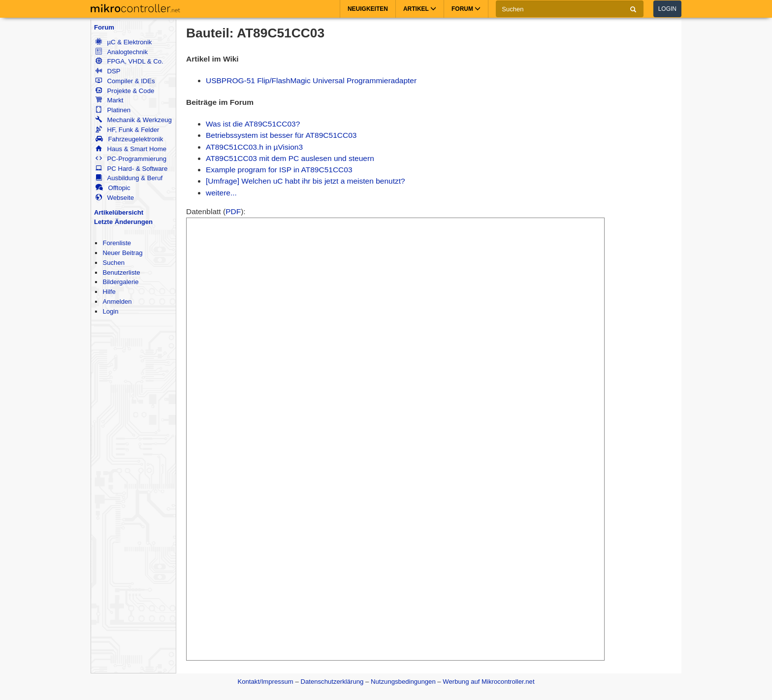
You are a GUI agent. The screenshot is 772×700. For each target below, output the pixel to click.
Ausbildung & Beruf (129, 178)
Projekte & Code (125, 91)
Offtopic (113, 188)
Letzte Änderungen (123, 222)
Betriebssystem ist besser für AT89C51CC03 (281, 135)
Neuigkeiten (368, 9)
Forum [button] (466, 9)
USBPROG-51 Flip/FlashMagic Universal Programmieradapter (311, 80)
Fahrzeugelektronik (129, 139)
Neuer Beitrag (122, 253)
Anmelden (117, 302)
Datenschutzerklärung (332, 682)
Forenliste (117, 243)
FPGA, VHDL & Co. (129, 61)
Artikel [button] (420, 9)
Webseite (115, 198)
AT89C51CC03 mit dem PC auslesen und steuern (290, 158)
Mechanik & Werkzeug (133, 120)
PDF (233, 211)
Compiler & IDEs (125, 81)
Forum (104, 27)
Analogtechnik (122, 52)
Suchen (113, 263)
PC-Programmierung (131, 159)
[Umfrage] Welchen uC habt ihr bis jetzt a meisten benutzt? (306, 181)
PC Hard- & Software (131, 169)
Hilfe (109, 292)
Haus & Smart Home (131, 149)
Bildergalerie (120, 282)
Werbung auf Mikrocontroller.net (488, 682)
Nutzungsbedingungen (403, 682)
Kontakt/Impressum (265, 682)
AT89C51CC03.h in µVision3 (254, 147)
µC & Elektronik (124, 42)
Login (667, 9)
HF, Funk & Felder (127, 130)
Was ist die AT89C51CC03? (253, 124)
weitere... (221, 193)
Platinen (113, 110)
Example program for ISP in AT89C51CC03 (279, 170)
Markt (109, 100)
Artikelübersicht (119, 212)
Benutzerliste (121, 272)
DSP (108, 71)
